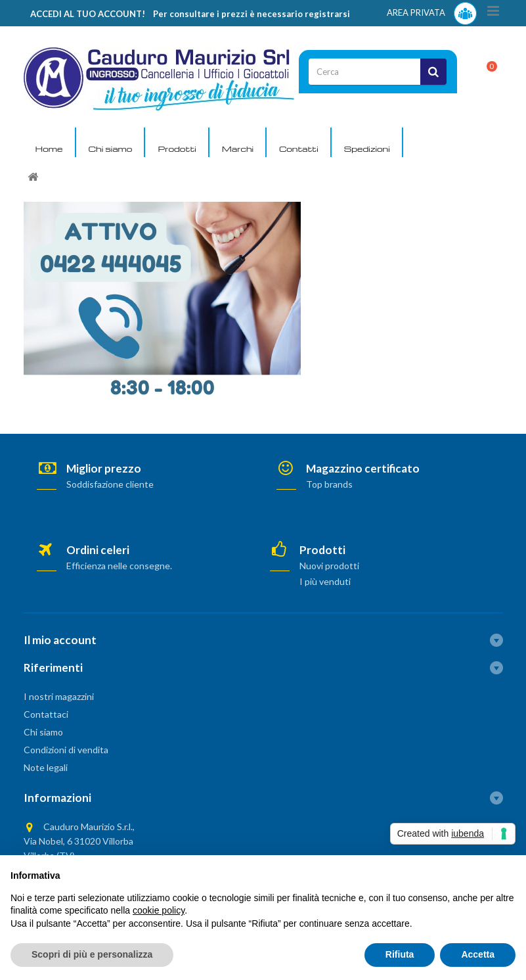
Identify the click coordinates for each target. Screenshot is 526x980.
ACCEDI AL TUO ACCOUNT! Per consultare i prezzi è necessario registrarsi (190, 14)
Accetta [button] (478, 954)
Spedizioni (367, 149)
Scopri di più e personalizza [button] (92, 954)
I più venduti (325, 581)
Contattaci (46, 714)
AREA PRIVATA (432, 13)
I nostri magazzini (59, 696)
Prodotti (177, 149)
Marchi (238, 149)
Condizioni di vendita (66, 750)
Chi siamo (111, 149)
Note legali (46, 767)
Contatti (299, 149)
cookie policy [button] (159, 910)
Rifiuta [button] (400, 954)
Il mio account (60, 640)
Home (49, 149)
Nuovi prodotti (329, 566)
